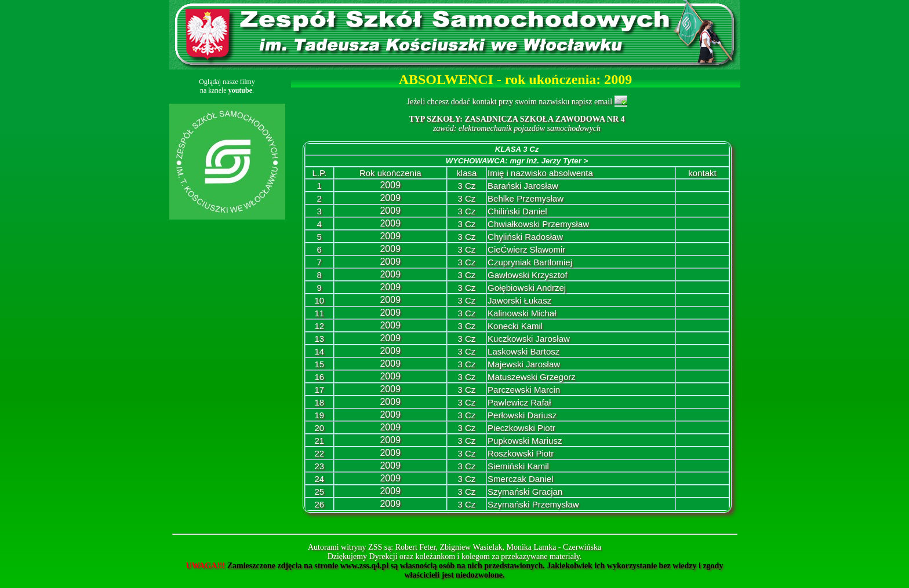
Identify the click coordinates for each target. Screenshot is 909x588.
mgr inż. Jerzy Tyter (549, 161)
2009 (390, 185)
